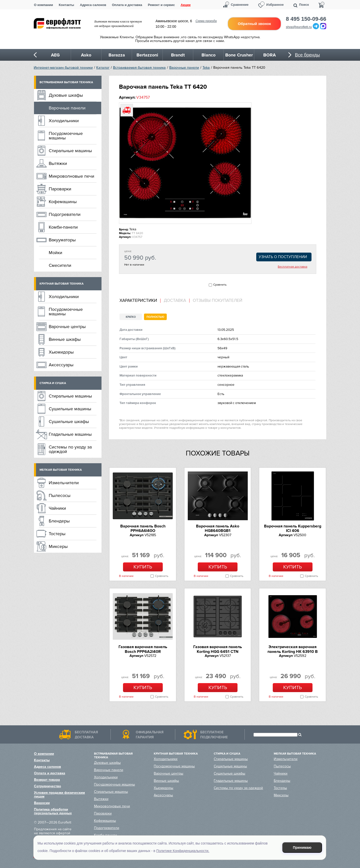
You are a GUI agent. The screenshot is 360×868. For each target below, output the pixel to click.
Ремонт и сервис (161, 5)
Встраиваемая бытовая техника (139, 68)
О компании (43, 5)
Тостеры (57, 534)
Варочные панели (184, 68)
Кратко (131, 317)
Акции (185, 5)
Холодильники (64, 121)
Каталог (103, 68)
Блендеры (59, 521)
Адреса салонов (93, 5)
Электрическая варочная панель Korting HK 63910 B (293, 649)
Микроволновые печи (71, 176)
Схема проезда (206, 21)
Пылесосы (60, 495)
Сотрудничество (47, 786)
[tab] (140, 301)
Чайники (57, 508)
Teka (206, 68)
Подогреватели (65, 214)
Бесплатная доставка (292, 267)
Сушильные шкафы (69, 422)
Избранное (275, 5)
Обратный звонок (254, 24)
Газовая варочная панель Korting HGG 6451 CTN (218, 649)
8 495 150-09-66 (306, 19)
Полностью (155, 317)
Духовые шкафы (66, 95)
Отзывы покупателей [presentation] (217, 301)
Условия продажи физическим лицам (59, 795)
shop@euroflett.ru (299, 27)
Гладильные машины (70, 434)
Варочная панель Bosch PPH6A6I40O (143, 528)
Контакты (66, 5)
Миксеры (58, 546)
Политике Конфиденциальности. (183, 851)
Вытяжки (58, 163)
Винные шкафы (65, 339)
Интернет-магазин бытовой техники (63, 68)
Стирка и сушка (53, 383)
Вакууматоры (62, 240)
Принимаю (302, 848)
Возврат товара (47, 780)
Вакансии (42, 803)
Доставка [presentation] (175, 301)
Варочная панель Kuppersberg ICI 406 (293, 528)
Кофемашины (63, 202)
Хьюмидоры (61, 352)
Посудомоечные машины (66, 136)
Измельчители (64, 483)
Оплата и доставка (127, 5)
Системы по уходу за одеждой (70, 449)
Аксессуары (61, 365)
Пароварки (60, 189)
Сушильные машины (70, 409)
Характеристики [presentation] (138, 301)
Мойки (55, 253)
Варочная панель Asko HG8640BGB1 (218, 528)
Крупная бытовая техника (61, 284)
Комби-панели (63, 227)
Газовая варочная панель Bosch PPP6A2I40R (143, 649)
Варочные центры (67, 327)
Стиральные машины (70, 151)
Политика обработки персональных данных (53, 811)
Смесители (60, 265)
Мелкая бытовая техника (61, 470)
